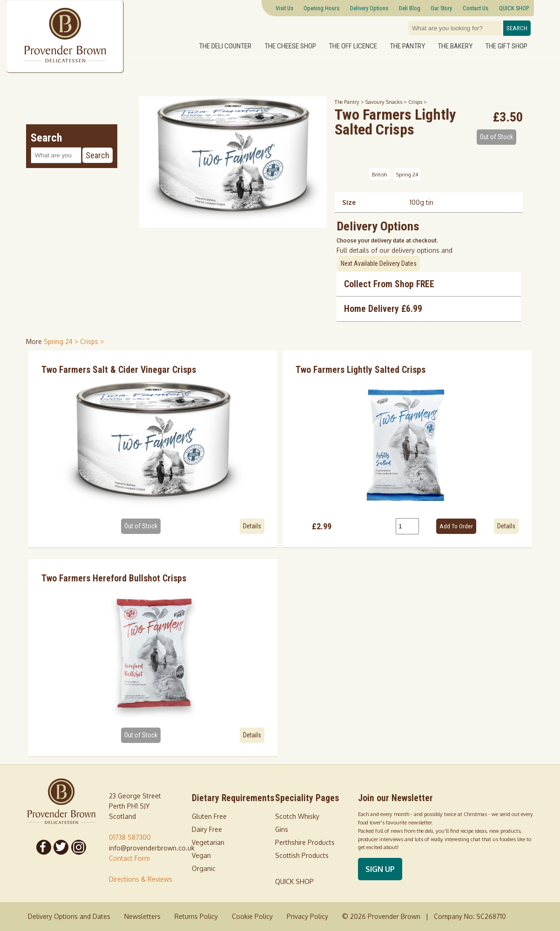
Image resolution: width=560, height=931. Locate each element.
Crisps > (418, 102)
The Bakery (455, 46)
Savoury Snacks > (387, 102)
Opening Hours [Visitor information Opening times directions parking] (321, 8)
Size (349, 202)
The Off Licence (353, 46)
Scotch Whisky (297, 816)
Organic (204, 868)
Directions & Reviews (141, 879)
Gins (282, 829)
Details (252, 526)
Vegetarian (208, 842)
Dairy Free (207, 829)
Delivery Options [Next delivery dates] (369, 8)
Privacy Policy (307, 916)
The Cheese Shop (290, 46)
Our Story (441, 8)
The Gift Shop (506, 46)
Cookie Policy (252, 916)
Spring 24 (407, 174)
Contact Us (476, 8)
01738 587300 (130, 837)
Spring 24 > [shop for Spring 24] (62, 341)
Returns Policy (196, 916)
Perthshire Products (305, 842)
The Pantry (407, 46)
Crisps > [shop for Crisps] (92, 341)
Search (517, 28)
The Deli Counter (225, 46)
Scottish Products (302, 855)
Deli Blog (410, 8)
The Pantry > (350, 102)
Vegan (201, 855)
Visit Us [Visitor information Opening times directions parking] (284, 8)
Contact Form (129, 858)
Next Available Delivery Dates (379, 263)
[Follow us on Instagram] (79, 847)
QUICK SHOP (514, 8)
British (379, 174)
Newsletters (142, 916)
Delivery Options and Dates (69, 916)
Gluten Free (209, 816)
